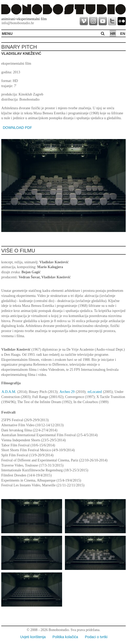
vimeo (84, 21)
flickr (122, 21)
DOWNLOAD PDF (17, 128)
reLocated (95, 392)
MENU (7, 34)
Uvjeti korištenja (33, 637)
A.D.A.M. (9, 392)
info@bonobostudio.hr (18, 23)
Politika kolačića (65, 637)
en (123, 34)
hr (113, 34)
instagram (93, 21)
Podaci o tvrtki (96, 637)
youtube (103, 21)
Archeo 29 (67, 392)
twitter (112, 21)
